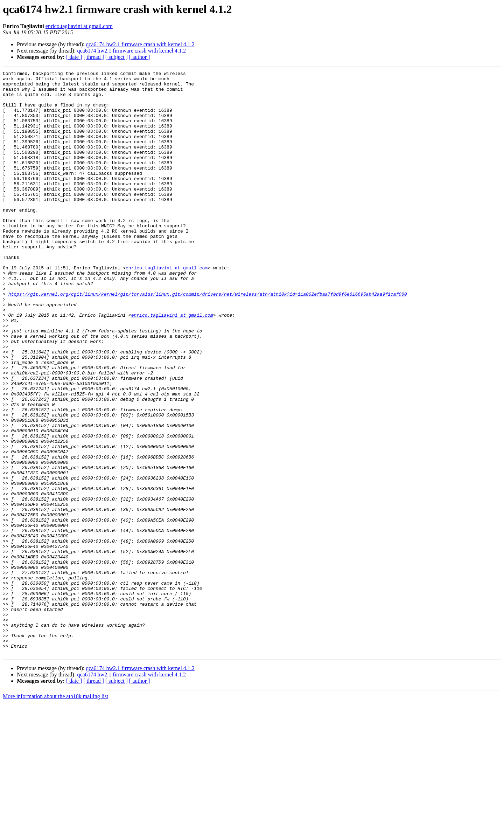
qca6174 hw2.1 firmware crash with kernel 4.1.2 (140, 44)
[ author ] (140, 57)
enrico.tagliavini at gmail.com (79, 26)
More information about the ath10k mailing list (55, 813)
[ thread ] (94, 57)
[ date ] (74, 57)
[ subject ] (117, 57)
